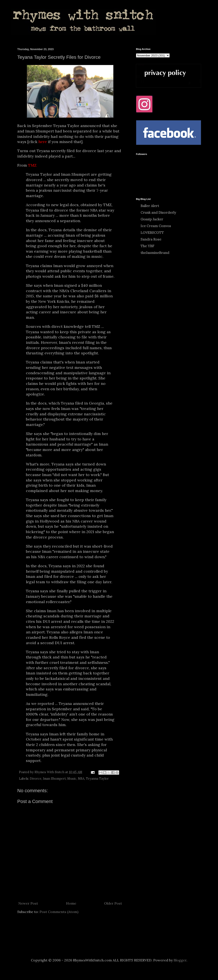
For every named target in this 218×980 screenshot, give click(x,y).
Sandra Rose (151, 239)
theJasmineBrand (155, 253)
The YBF (147, 246)
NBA (81, 779)
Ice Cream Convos (156, 226)
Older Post (113, 903)
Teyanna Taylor (97, 779)
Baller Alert (150, 206)
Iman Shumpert (54, 779)
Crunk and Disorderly (158, 212)
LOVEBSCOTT (152, 233)
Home (71, 903)
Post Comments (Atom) (59, 912)
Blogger (180, 960)
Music (72, 779)
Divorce (36, 779)
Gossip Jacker (152, 219)
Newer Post (28, 903)
